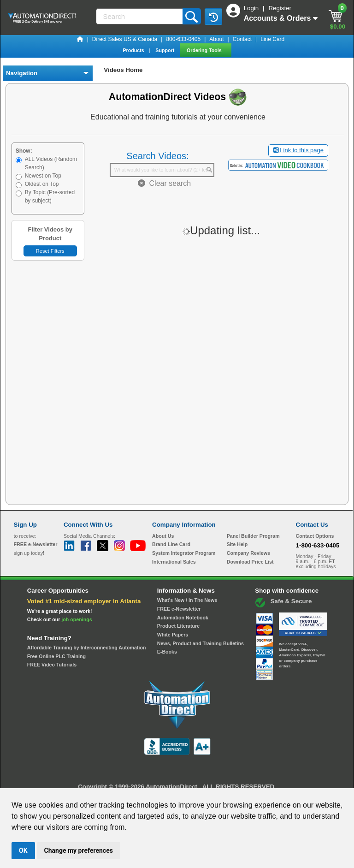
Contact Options (315, 536)
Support (165, 50)
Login (252, 8)
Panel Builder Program (253, 536)
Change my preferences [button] (79, 850)
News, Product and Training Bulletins (201, 643)
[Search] (140, 16)
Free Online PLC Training (56, 656)
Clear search (165, 183)
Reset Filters (50, 251)
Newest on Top (43, 176)
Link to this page (298, 150)
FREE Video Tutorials (52, 665)
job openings (77, 619)
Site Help (237, 544)
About (216, 39)
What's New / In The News (187, 600)
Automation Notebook (183, 618)
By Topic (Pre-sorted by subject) (50, 196)
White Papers (173, 635)
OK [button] (23, 850)
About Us (163, 536)
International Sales (174, 562)
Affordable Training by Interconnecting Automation (87, 648)
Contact (242, 39)
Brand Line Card (171, 544)
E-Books (167, 652)
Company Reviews (248, 553)
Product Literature (178, 626)
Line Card (272, 39)
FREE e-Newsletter (179, 609)
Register (280, 8)
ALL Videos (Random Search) (51, 163)
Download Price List (250, 562)
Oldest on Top (42, 184)
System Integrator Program (184, 553)
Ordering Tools (205, 50)
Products (134, 50)
